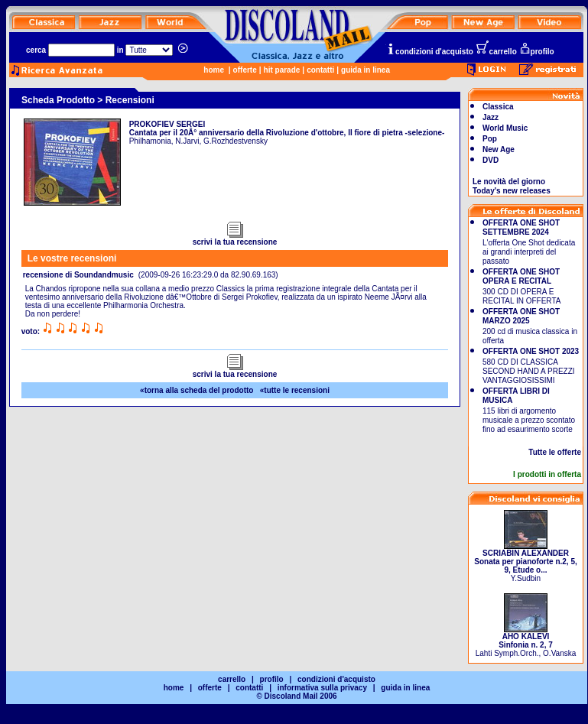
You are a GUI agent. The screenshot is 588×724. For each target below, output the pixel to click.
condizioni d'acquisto (430, 52)
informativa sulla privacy (322, 688)
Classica (498, 107)
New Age (499, 149)
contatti (320, 70)
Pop (490, 139)
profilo (537, 52)
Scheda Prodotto (58, 100)
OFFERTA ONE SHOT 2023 (531, 351)
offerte (245, 70)
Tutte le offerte (555, 452)
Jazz (491, 117)
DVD (491, 160)
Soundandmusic (104, 275)
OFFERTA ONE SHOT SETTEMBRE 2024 (521, 227)
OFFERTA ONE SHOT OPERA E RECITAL (521, 276)
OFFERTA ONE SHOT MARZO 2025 (521, 316)
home (214, 70)
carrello (496, 52)
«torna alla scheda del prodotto (197, 390)
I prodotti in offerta (547, 474)
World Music (505, 128)
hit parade (282, 70)
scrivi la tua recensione (235, 239)
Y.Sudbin (525, 562)
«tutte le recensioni (295, 390)
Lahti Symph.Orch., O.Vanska (526, 641)
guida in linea (365, 70)
